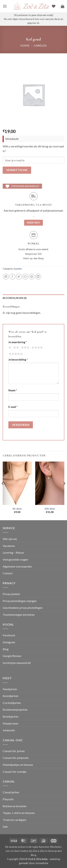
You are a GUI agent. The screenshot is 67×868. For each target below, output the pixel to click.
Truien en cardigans (15, 820)
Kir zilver (17, 509)
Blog (6, 649)
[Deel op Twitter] (19, 277)
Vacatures (9, 546)
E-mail (13, 407)
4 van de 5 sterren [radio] (37, 348)
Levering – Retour (13, 553)
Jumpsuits (9, 730)
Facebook (9, 635)
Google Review (12, 656)
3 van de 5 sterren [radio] (25, 348)
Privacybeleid (11, 594)
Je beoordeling (18, 360)
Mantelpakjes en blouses (18, 765)
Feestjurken (10, 689)
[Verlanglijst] (54, 6)
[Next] (64, 491)
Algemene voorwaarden (17, 566)
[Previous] (3, 491)
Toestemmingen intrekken (19, 615)
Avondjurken (10, 696)
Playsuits (8, 799)
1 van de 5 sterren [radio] (9, 348)
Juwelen (40, 45)
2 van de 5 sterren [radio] (16, 348)
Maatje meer (11, 723)
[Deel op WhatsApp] (6, 277)
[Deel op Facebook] (12, 277)
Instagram (9, 642)
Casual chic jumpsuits (16, 758)
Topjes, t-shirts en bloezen (19, 813)
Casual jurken (11, 792)
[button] (5, 6)
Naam (13, 390)
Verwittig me (17, 170)
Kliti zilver (50, 509)
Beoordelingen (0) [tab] (15, 298)
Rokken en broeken (15, 806)
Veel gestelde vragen (15, 559)
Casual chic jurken (14, 751)
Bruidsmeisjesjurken (15, 709)
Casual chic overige (14, 772)
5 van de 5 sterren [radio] (15, 354)
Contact (8, 573)
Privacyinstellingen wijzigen (20, 601)
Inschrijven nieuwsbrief (17, 663)
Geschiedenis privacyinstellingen (23, 608)
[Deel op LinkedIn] (38, 277)
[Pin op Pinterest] (32, 277)
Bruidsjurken (11, 716)
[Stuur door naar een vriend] (25, 277)
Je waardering (18, 342)
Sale (5, 826)
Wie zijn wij (10, 539)
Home (25, 45)
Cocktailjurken (12, 703)
